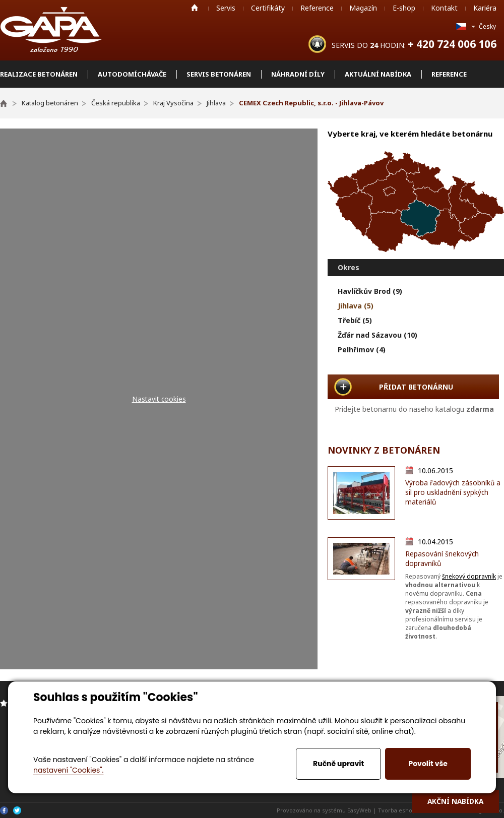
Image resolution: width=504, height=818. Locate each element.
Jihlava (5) (356, 306)
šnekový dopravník (469, 576)
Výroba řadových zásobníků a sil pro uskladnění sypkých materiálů (453, 492)
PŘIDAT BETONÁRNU (416, 387)
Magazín (363, 8)
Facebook (4, 810)
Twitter (17, 810)
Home (195, 8)
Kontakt (444, 8)
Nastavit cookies (159, 399)
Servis (226, 8)
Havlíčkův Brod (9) (370, 291)
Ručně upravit (338, 764)
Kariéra (485, 8)
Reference (317, 8)
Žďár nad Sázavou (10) (377, 335)
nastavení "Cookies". (68, 770)
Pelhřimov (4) (362, 350)
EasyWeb (359, 810)
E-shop (404, 8)
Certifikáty (268, 8)
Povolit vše (428, 764)
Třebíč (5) (355, 320)
